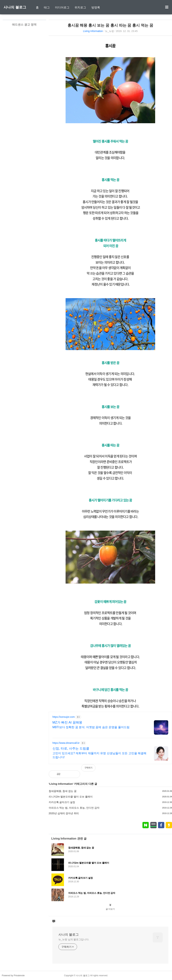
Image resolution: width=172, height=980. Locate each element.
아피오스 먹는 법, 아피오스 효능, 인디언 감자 (74, 808)
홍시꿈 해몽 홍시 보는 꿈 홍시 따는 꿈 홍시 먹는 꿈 (110, 25)
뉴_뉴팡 (109, 31)
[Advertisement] (24, 74)
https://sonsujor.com (64, 717)
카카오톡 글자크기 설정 (62, 802)
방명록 (96, 7)
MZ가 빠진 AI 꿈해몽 (67, 722)
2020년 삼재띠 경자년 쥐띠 (64, 813)
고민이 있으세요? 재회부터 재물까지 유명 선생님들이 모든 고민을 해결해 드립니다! (99, 755)
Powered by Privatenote (13, 976)
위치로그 (80, 7)
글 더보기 (110, 909)
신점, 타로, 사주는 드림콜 (71, 748)
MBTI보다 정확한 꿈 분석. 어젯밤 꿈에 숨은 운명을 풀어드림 (91, 727)
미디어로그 (62, 7)
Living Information (93, 31)
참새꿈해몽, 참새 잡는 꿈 (63, 791)
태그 (47, 7)
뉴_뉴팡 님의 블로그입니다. (74, 939)
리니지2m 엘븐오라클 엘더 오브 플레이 (71, 797)
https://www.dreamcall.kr (66, 743)
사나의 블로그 (15, 7)
